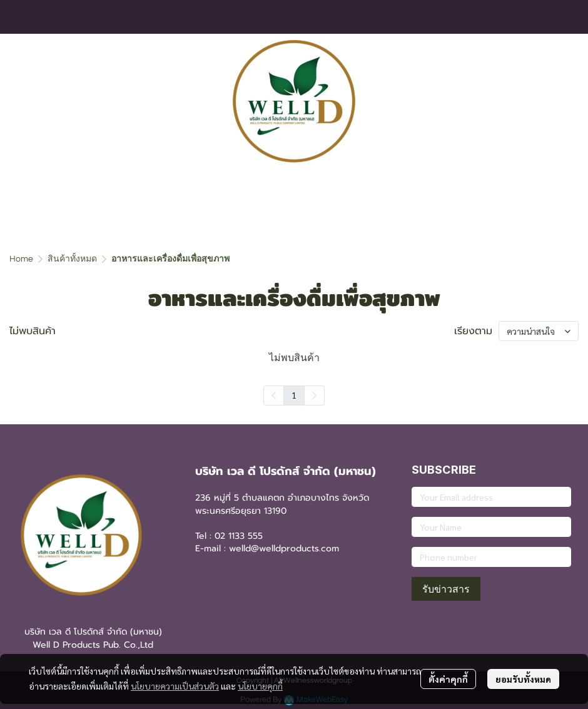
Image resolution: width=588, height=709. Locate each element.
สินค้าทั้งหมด (72, 259)
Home (21, 259)
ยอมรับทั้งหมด (523, 679)
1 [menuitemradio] (294, 395)
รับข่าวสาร (446, 589)
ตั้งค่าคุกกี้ (448, 679)
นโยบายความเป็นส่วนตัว (175, 686)
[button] (561, 101)
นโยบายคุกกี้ (260, 686)
